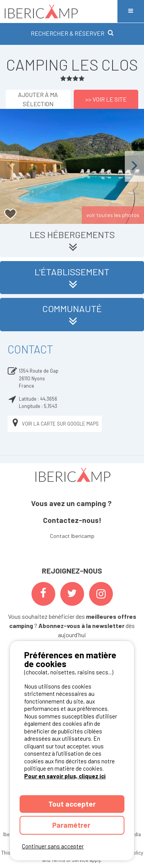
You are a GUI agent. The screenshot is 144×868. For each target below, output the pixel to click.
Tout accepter (72, 804)
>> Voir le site (106, 99)
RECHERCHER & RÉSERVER (72, 33)
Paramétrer (72, 825)
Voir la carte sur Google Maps (55, 424)
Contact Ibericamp (72, 536)
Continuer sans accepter (53, 846)
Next (134, 166)
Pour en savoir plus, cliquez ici (65, 776)
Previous (10, 166)
